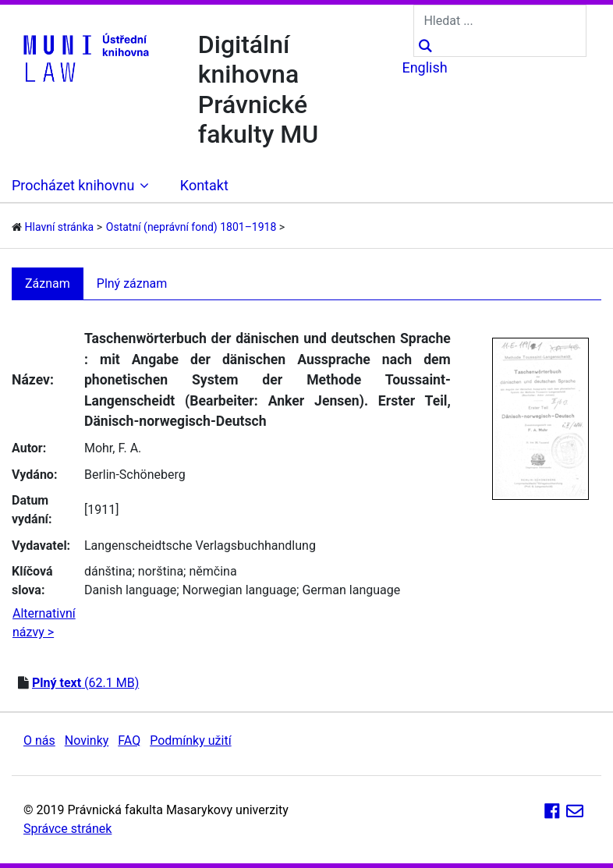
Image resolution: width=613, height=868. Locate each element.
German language (351, 590)
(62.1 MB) (85, 683)
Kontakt (204, 185)
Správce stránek (67, 829)
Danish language (130, 590)
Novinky (87, 740)
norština (161, 571)
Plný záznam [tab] (132, 283)
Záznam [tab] (48, 283)
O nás (39, 740)
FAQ (129, 740)
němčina (213, 571)
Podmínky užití (190, 740)
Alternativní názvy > (44, 623)
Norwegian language (239, 590)
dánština (108, 571)
